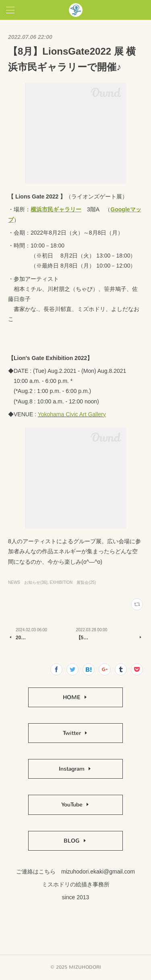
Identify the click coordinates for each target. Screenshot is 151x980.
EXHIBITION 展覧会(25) (73, 582)
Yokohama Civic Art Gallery (72, 414)
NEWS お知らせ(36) (28, 582)
